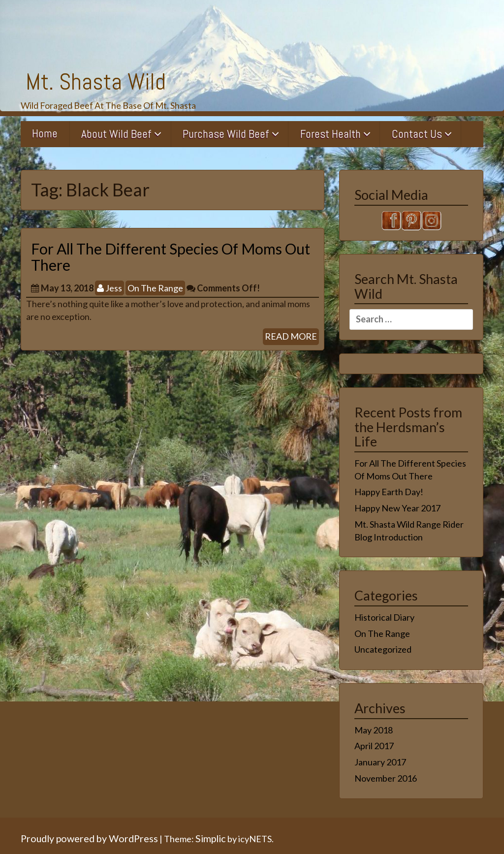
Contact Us (417, 134)
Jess (110, 288)
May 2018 (374, 730)
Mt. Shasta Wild (96, 82)
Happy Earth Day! (389, 492)
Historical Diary (384, 617)
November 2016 (386, 778)
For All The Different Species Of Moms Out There (171, 257)
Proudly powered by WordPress (89, 838)
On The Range (155, 288)
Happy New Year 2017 (397, 508)
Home (45, 133)
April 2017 (374, 746)
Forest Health (331, 134)
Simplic (211, 838)
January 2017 (380, 762)
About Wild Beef (116, 134)
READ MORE (291, 336)
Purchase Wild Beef (226, 134)
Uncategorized (383, 649)
